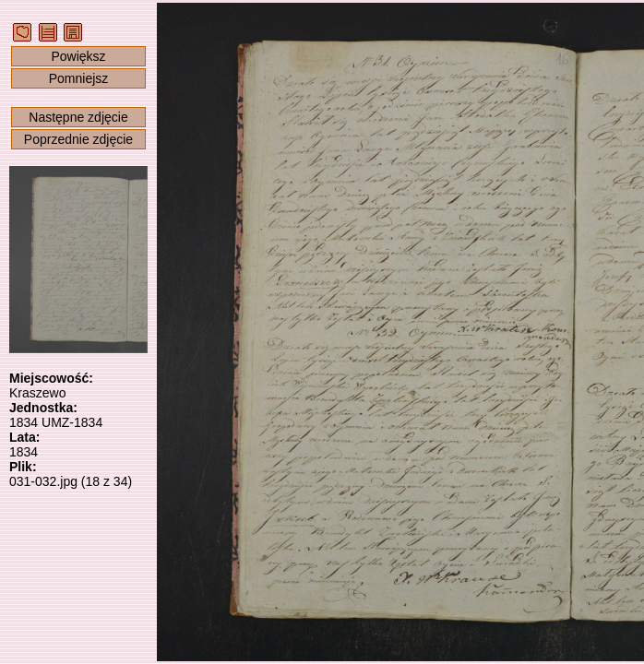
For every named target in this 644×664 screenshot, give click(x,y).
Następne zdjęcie (78, 117)
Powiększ (78, 56)
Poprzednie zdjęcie (78, 139)
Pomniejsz (79, 78)
